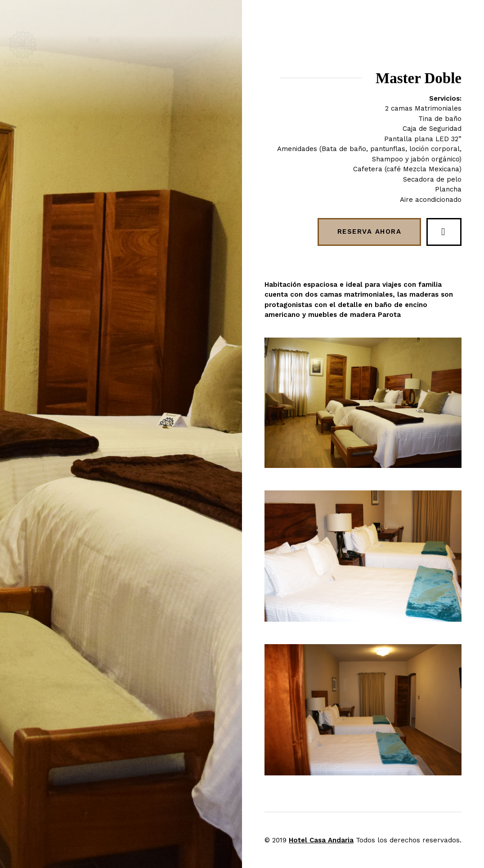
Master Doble (419, 78)
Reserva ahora (370, 231)
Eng (138, 39)
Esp (116, 39)
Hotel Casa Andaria (321, 840)
